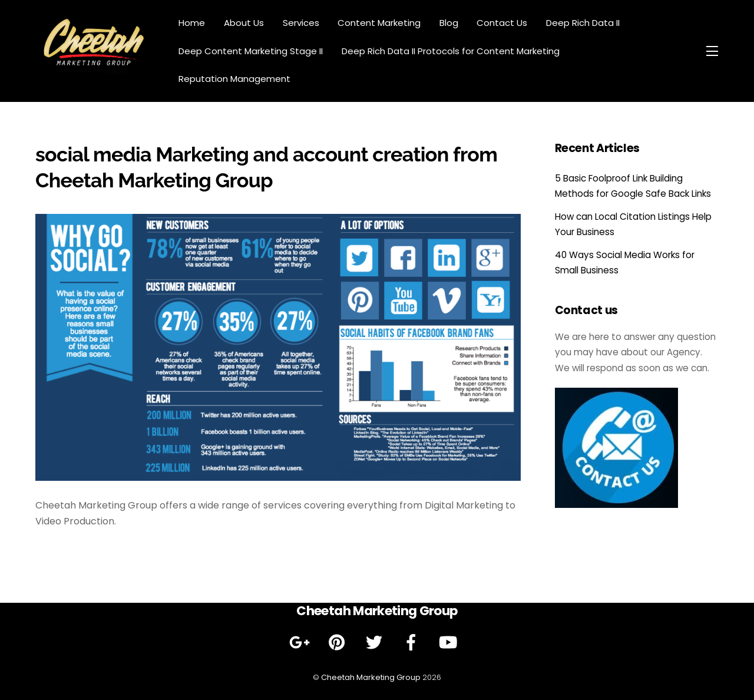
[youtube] (450, 642)
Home (192, 23)
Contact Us (502, 23)
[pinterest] (339, 642)
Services (301, 23)
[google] (302, 642)
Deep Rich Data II (583, 23)
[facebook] (413, 642)
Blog (449, 23)
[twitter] (376, 642)
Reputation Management (234, 79)
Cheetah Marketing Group (371, 677)
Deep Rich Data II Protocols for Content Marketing (451, 51)
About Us (244, 23)
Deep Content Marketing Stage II (251, 51)
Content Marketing (379, 23)
